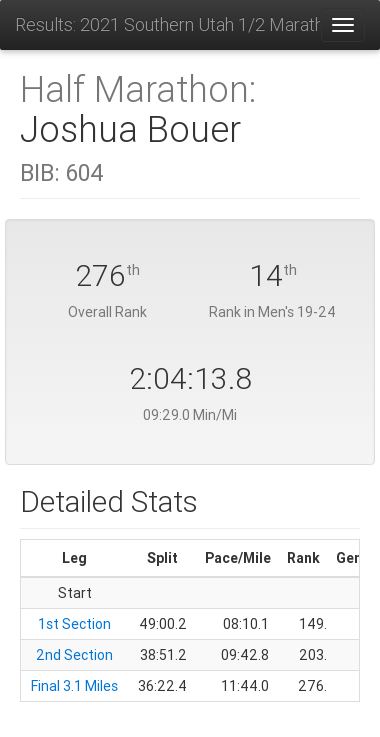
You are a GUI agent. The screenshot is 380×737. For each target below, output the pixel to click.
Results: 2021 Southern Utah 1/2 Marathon (167, 24)
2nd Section (74, 655)
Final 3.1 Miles (74, 686)
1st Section (74, 624)
